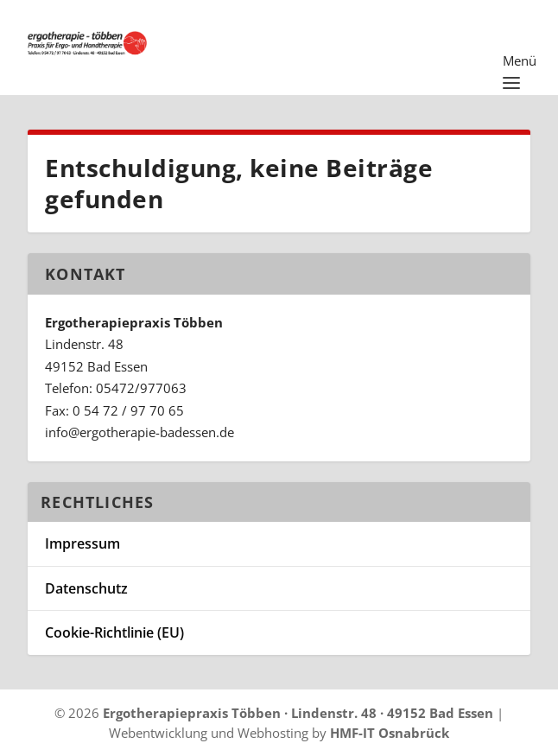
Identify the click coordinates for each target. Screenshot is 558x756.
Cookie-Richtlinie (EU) (114, 632)
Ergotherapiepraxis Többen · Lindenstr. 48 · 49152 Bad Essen (298, 713)
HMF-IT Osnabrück (390, 733)
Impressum (82, 543)
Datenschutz (86, 588)
